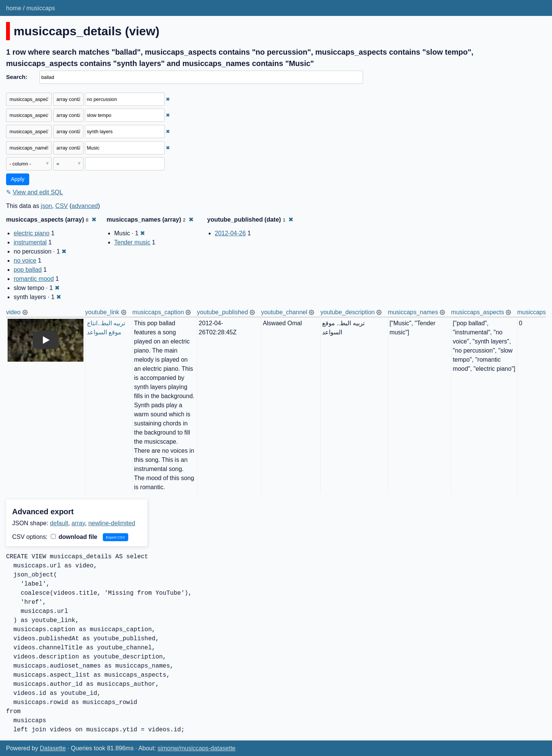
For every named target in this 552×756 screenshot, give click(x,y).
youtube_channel (284, 312)
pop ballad (28, 270)
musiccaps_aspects (478, 312)
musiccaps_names (413, 312)
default (59, 523)
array (78, 523)
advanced (85, 206)
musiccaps (41, 8)
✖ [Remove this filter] (168, 99)
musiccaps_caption (158, 312)
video (13, 312)
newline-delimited (112, 523)
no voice (25, 261)
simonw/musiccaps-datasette (196, 748)
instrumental (30, 242)
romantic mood (34, 279)
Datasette (53, 748)
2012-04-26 (230, 233)
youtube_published (222, 312)
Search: (17, 77)
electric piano (31, 233)
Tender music (132, 242)
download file (74, 537)
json (46, 206)
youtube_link (102, 312)
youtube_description (347, 312)
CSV (62, 206)
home (14, 8)
